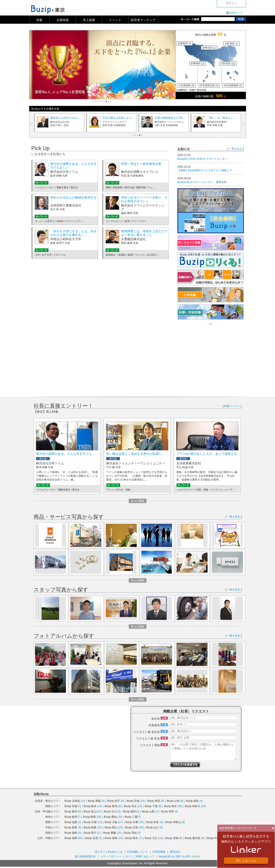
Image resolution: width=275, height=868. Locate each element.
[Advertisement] (215, 357)
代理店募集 (159, 852)
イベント (115, 20)
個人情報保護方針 (85, 856)
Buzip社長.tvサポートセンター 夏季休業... (203, 182)
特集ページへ (232, 406)
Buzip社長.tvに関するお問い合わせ (180, 856)
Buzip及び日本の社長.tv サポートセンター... (204, 159)
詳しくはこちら (246, 861)
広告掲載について (137, 852)
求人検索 (89, 20)
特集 (39, 20)
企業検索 (63, 20)
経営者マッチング (143, 20)
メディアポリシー (111, 856)
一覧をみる (236, 149)
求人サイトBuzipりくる (109, 852)
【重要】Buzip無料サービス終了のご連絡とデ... (206, 170)
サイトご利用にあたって (140, 856)
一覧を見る (234, 517)
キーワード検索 (191, 19)
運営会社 (175, 852)
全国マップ (236, 13)
